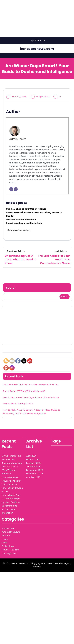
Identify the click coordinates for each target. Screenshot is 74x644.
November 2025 (34, 474)
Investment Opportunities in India (24, 223)
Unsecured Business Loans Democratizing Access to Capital (34, 214)
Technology (24, 230)
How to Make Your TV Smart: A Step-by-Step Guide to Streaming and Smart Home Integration (32, 412)
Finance (6, 535)
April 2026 (31, 456)
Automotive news (11, 532)
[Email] (11, 189)
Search (11, 288)
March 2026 (32, 459)
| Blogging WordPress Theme (45, 563)
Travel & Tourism (10, 550)
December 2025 (35, 470)
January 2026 (33, 467)
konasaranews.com (37, 49)
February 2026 (34, 463)
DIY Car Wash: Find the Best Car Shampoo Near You (31, 385)
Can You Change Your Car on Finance (26, 209)
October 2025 (33, 477)
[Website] (16, 189)
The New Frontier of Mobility (21, 220)
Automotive (8, 528)
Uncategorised (9, 553)
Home (5, 539)
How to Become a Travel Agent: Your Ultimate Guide (31, 397)
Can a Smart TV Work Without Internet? (24, 391)
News (4, 543)
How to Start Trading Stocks (18, 404)
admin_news (19, 96)
